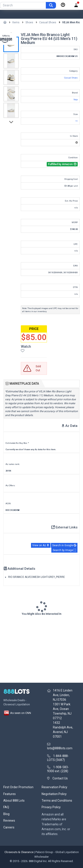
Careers (9, 827)
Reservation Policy (54, 787)
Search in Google (64, 545)
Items (16, 22)
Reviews (9, 821)
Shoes (29, 22)
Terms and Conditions (57, 801)
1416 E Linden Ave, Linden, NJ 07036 (63, 695)
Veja (76, 99)
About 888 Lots (14, 801)
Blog (6, 814)
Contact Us (60, 778)
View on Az (41, 545)
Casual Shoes (48, 22)
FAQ (6, 807)
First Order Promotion (18, 787)
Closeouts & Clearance (19, 852)
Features (10, 794)
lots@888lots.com (60, 748)
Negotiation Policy (54, 794)
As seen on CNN (17, 713)
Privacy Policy (51, 807)
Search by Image (64, 550)
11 (77, 121)
